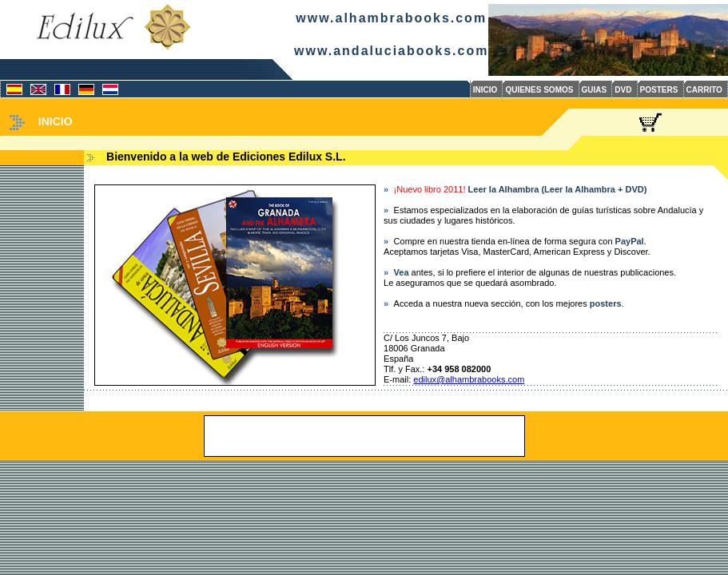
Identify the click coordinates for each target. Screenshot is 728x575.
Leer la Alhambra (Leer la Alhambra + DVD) (558, 189)
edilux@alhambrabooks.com (469, 379)
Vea (402, 272)
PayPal (630, 241)
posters (606, 303)
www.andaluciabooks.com (391, 51)
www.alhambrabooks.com (391, 18)
